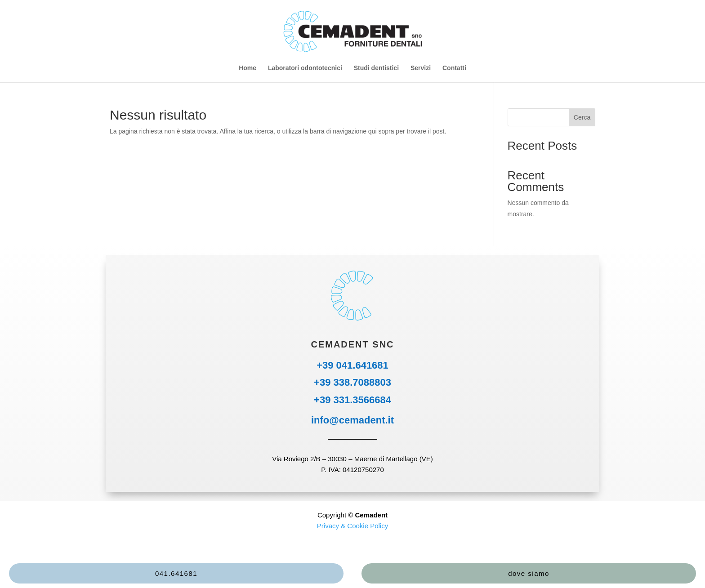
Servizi (421, 68)
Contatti (454, 68)
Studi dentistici (376, 68)
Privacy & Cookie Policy (352, 526)
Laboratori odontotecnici (305, 68)
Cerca (582, 117)
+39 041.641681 (352, 365)
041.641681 (176, 573)
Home (248, 68)
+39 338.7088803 (352, 382)
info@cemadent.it (352, 420)
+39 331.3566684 (352, 400)
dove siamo (529, 573)
